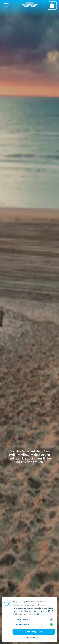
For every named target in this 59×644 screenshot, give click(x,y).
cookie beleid (33, 614)
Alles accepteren (34, 632)
